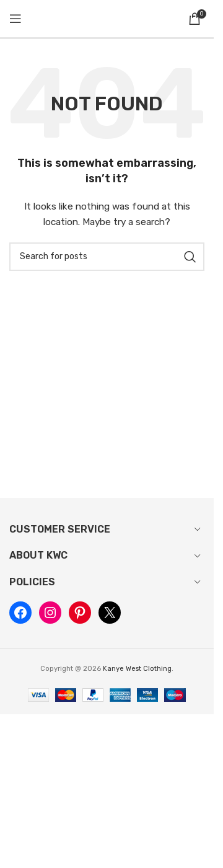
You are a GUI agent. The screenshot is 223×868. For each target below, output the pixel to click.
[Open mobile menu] (15, 19)
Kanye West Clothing (137, 669)
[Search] (107, 257)
